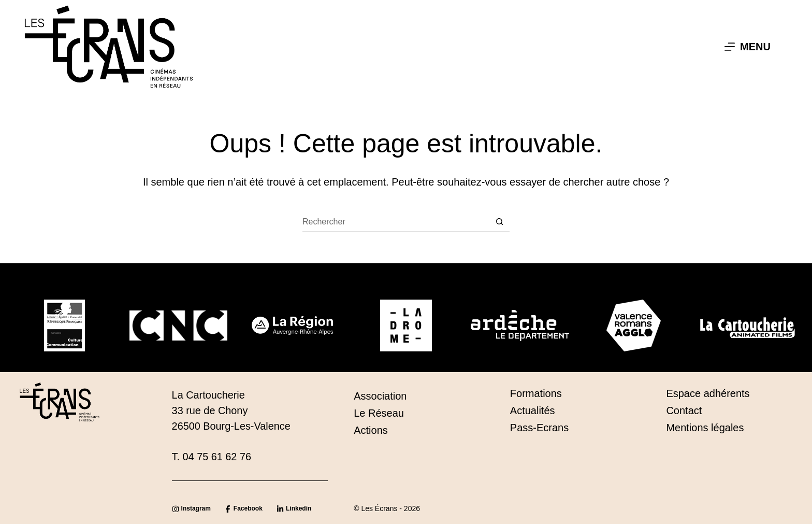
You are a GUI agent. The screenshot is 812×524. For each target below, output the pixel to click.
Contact (684, 410)
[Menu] (748, 47)
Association (380, 396)
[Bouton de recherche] (499, 222)
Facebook (248, 508)
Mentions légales (705, 428)
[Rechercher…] (396, 222)
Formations (536, 393)
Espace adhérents (708, 393)
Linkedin (299, 508)
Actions (371, 430)
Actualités (533, 410)
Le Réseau (379, 413)
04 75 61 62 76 (217, 457)
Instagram (196, 508)
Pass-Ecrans (539, 428)
